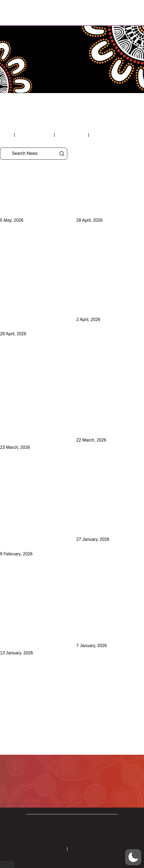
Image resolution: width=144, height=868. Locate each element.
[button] (117, 13)
